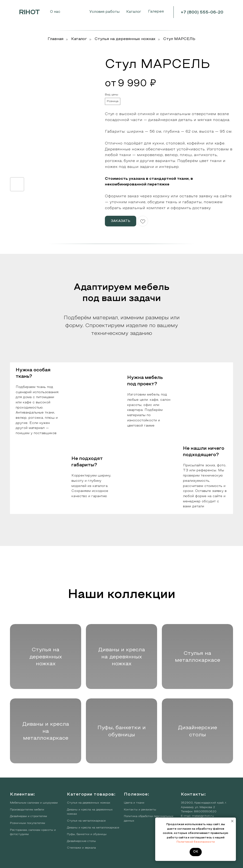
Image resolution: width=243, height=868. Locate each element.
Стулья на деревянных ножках (125, 39)
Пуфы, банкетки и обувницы (87, 834)
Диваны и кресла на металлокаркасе (93, 828)
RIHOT (29, 13)
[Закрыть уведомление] (232, 821)
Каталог (79, 39)
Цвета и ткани (134, 803)
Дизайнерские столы (81, 841)
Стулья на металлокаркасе (86, 821)
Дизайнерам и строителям (28, 816)
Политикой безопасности (196, 842)
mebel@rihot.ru (203, 816)
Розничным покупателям (28, 823)
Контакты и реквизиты (140, 810)
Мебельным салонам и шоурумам (34, 803)
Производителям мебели (27, 810)
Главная (56, 39)
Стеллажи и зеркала (81, 848)
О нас (55, 12)
